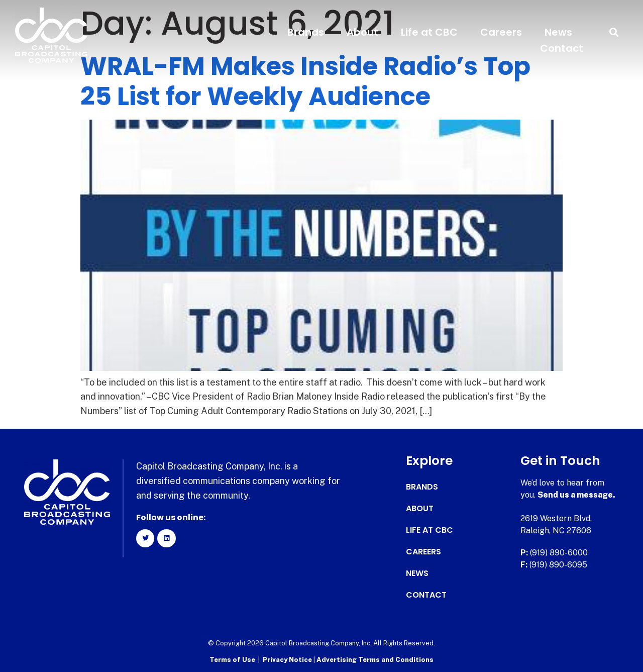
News (558, 32)
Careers (501, 32)
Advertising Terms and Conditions (375, 660)
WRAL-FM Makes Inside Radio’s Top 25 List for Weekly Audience (305, 81)
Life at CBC (429, 32)
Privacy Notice (288, 660)
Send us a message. (576, 495)
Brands (306, 32)
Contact (562, 48)
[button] (614, 32)
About (362, 32)
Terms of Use (232, 660)
